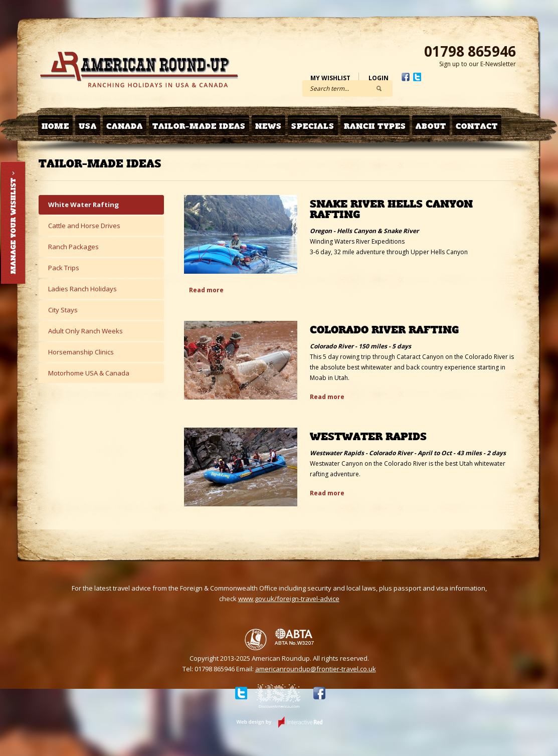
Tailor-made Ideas (199, 126)
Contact (477, 126)
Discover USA (278, 698)
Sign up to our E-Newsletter (478, 64)
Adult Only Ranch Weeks (85, 331)
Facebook (406, 77)
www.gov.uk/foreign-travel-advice (289, 599)
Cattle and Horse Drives (84, 226)
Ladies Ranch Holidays (82, 289)
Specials (313, 126)
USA (88, 126)
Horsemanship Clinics (81, 352)
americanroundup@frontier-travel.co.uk (316, 669)
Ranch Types (375, 126)
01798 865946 (470, 51)
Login (379, 78)
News (268, 126)
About (431, 126)
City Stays (63, 310)
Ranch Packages (73, 247)
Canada (125, 126)
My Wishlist (330, 78)
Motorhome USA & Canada (89, 373)
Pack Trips (64, 268)
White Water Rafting (83, 205)
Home (55, 126)
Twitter (417, 77)
